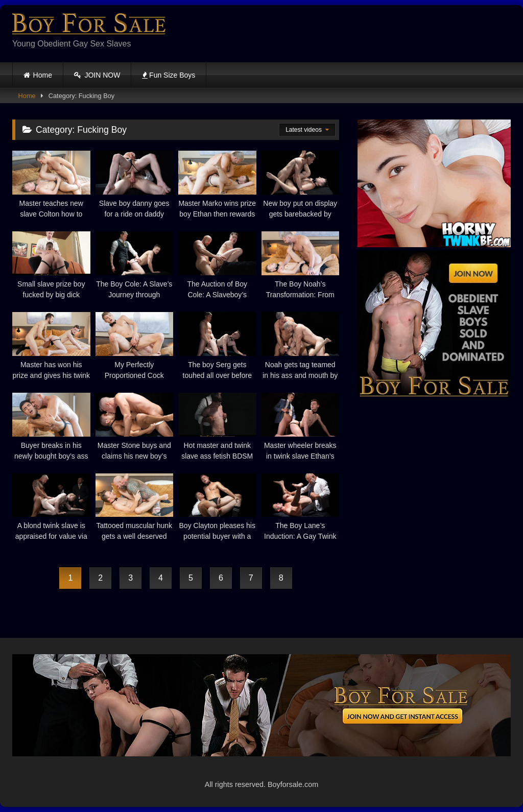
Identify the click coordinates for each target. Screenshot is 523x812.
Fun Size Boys (169, 75)
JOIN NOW (97, 75)
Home (43, 75)
